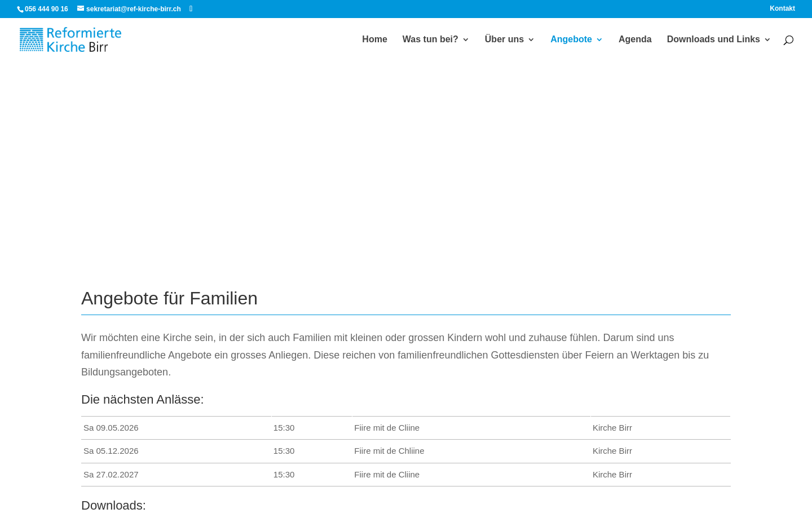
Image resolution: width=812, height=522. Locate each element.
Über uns (504, 40)
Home (374, 40)
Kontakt (782, 9)
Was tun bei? (431, 40)
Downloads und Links (714, 40)
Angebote (571, 40)
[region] (406, 135)
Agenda (635, 40)
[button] (17, 135)
